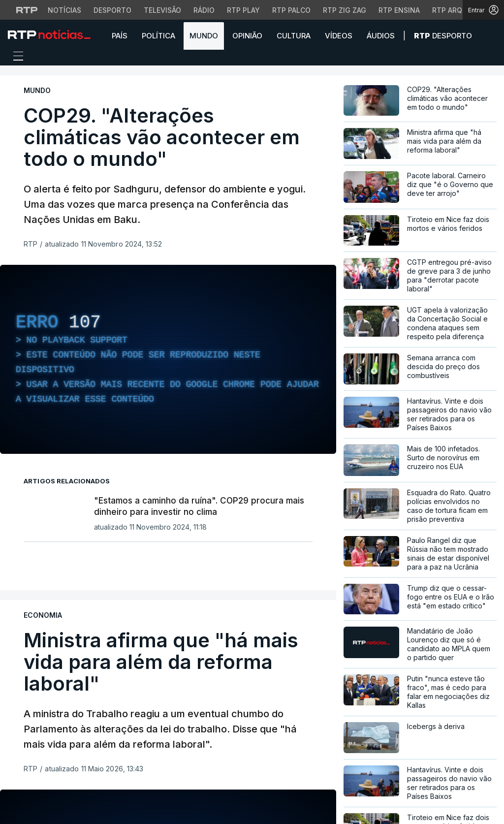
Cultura (294, 36)
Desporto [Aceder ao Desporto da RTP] (112, 10)
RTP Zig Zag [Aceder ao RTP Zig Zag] (345, 10)
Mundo (204, 36)
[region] (168, 359)
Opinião (247, 36)
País (120, 36)
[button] (489, 35)
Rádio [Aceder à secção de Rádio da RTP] (204, 10)
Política (158, 36)
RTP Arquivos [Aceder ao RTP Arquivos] (458, 10)
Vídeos (339, 36)
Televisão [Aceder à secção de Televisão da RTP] (162, 10)
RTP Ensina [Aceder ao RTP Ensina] (399, 10)
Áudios (381, 36)
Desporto (443, 36)
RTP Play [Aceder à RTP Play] (243, 10)
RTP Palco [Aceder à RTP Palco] (291, 10)
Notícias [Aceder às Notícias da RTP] (64, 10)
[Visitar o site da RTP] (27, 10)
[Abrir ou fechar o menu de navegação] (15, 58)
